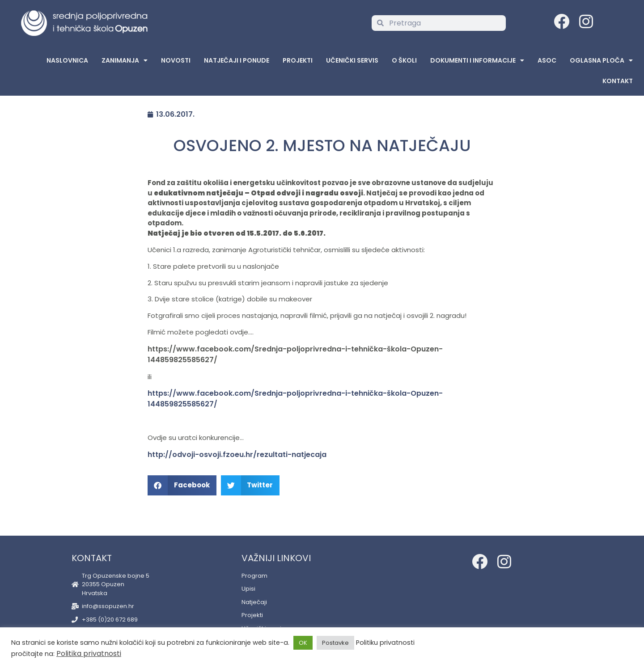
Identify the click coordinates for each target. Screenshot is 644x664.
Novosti (176, 60)
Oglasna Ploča (601, 60)
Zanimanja (125, 60)
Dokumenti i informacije (477, 60)
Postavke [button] (335, 643)
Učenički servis (352, 60)
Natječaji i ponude (237, 60)
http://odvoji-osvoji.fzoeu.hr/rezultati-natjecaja (237, 455)
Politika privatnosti (89, 653)
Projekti (298, 60)
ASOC (547, 60)
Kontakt (618, 81)
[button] (182, 485)
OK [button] (303, 643)
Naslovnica (67, 60)
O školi (404, 60)
